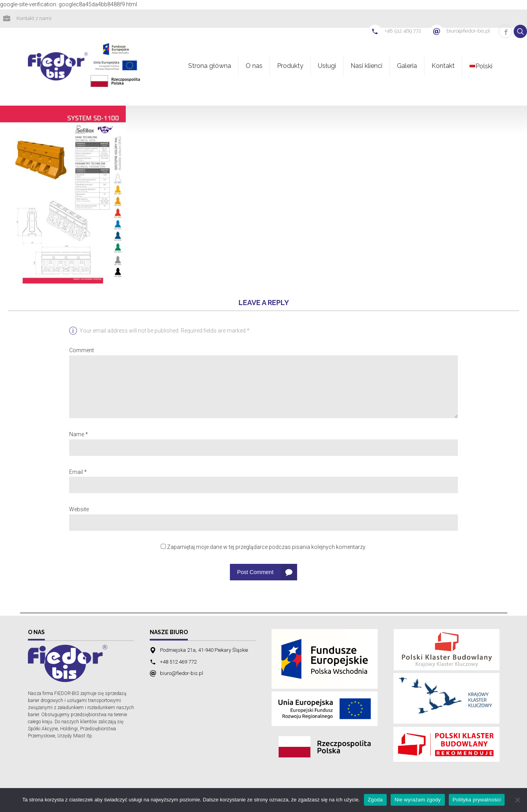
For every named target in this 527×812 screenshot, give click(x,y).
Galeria (407, 67)
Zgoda (375, 800)
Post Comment (255, 573)
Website (79, 510)
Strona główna (210, 67)
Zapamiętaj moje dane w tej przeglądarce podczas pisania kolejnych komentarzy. (267, 548)
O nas (254, 67)
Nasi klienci (366, 67)
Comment (82, 351)
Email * (78, 473)
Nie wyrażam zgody (418, 800)
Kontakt (443, 67)
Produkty (290, 67)
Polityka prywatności (477, 800)
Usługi (327, 67)
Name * (79, 435)
